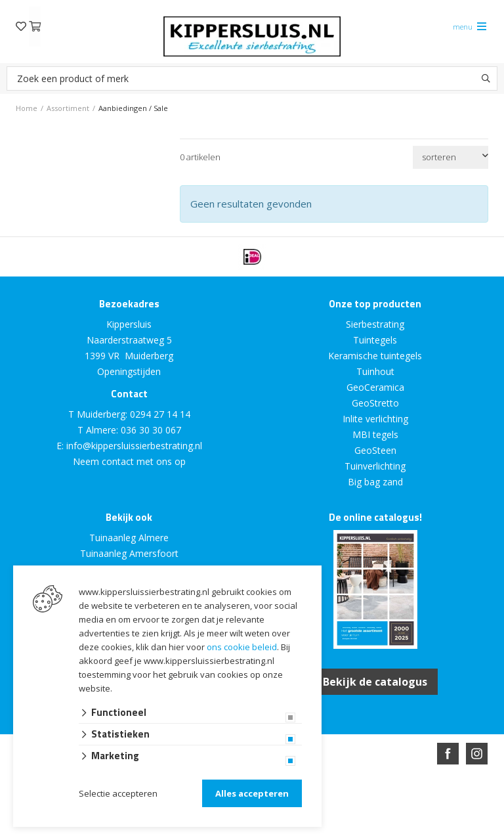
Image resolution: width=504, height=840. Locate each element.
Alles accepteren (252, 793)
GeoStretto (375, 403)
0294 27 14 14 (160, 414)
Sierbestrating (375, 324)
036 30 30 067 (151, 430)
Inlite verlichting (375, 419)
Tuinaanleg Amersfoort (129, 553)
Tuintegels (375, 340)
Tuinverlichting (375, 466)
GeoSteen (375, 450)
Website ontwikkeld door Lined (152, 834)
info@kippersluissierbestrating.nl (134, 446)
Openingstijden (129, 371)
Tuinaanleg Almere (129, 538)
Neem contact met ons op (129, 461)
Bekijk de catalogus (375, 682)
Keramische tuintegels (375, 356)
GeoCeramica (375, 387)
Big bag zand (375, 482)
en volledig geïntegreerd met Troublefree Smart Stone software (303, 834)
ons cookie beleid (242, 647)
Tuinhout (375, 371)
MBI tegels (375, 434)
